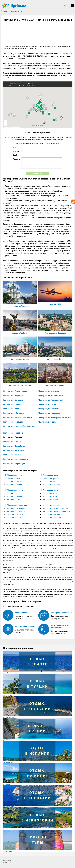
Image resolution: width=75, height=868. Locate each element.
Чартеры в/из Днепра (55, 359)
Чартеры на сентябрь (16, 479)
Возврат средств (66, 536)
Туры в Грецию (7, 740)
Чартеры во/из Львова (55, 385)
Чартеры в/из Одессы (20, 359)
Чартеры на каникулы (52, 517)
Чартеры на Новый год (16, 511)
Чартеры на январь (51, 482)
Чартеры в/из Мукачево (49, 409)
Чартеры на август (50, 499)
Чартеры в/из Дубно (11, 409)
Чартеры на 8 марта (15, 514)
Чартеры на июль (50, 496)
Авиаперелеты (22, 613)
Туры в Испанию (8, 762)
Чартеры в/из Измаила (13, 422)
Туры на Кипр (7, 784)
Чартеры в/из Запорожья (20, 385)
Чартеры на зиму (51, 475)
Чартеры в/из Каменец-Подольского (19, 426)
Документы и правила (25, 626)
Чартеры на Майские (51, 506)
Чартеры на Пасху (14, 517)
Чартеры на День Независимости (56, 511)
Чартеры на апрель (15, 496)
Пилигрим (5, 11)
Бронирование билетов (61, 613)
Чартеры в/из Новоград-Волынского (54, 418)
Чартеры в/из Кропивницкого (51, 400)
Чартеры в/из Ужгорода (13, 450)
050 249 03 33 (6, 863)
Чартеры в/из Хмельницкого (15, 459)
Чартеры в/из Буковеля (13, 400)
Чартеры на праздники (17, 505)
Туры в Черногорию (9, 829)
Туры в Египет (7, 673)
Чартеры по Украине (20, 306)
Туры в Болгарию (8, 718)
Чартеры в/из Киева (20, 333)
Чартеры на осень (15, 475)
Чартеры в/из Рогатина (13, 433)
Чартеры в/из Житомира (13, 413)
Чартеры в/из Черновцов (14, 464)
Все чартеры (55, 304)
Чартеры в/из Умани (12, 455)
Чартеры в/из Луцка (47, 404)
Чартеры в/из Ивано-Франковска (17, 418)
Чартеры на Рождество (16, 508)
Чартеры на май (13, 499)
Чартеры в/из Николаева (49, 413)
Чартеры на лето (50, 490)
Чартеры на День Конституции (55, 508)
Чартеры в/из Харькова (55, 333)
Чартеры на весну (15, 490)
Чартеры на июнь (50, 494)
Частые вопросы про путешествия (60, 626)
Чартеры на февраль (51, 485)
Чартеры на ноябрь (15, 485)
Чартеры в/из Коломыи (49, 391)
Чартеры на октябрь (15, 482)
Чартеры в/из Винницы (13, 404)
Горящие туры (7, 851)
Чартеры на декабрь (51, 479)
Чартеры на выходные (52, 514)
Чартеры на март (14, 494)
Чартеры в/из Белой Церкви (15, 391)
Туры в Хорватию (8, 807)
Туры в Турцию (7, 695)
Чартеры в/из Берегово (13, 396)
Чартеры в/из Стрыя (12, 442)
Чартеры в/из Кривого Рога (50, 396)
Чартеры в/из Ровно (47, 422)
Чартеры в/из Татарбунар (14, 446)
